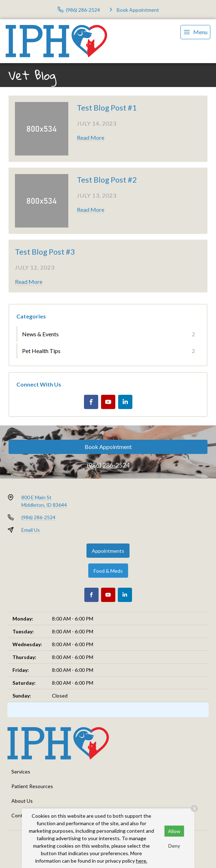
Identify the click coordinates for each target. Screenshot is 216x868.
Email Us (31, 530)
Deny (174, 846)
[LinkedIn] (125, 402)
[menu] (195, 32)
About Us (22, 801)
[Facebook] (91, 402)
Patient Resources (32, 786)
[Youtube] (108, 402)
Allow (174, 831)
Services (21, 772)
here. (142, 861)
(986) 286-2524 (108, 465)
